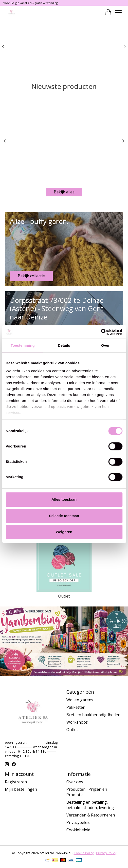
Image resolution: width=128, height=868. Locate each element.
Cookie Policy (84, 853)
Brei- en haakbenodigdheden (93, 715)
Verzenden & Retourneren (91, 815)
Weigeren (64, 532)
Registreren (16, 782)
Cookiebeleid (78, 830)
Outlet (64, 596)
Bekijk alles (64, 192)
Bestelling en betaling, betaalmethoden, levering (90, 805)
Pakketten (76, 707)
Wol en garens (80, 700)
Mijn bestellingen (21, 789)
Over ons (75, 782)
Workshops (77, 722)
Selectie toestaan (64, 516)
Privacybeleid (78, 822)
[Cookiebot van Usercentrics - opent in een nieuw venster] (101, 332)
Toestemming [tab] (23, 345)
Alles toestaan (64, 499)
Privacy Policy (106, 853)
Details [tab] (64, 345)
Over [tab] (105, 345)
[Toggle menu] (118, 12)
